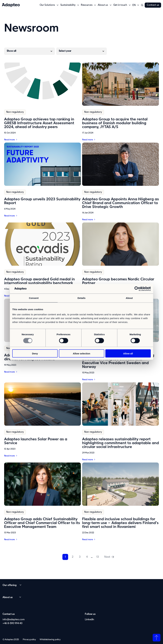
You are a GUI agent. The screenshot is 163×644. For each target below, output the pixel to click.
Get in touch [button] (120, 5)
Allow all (128, 353)
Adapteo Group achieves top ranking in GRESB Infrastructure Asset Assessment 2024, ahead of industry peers (39, 123)
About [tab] (129, 298)
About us (8, 597)
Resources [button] (87, 5)
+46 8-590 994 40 (12, 623)
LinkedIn (89, 620)
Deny (35, 353)
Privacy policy (29, 640)
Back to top (157, 638)
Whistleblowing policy (50, 640)
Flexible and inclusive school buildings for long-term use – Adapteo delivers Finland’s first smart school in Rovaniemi (120, 523)
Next (107, 557)
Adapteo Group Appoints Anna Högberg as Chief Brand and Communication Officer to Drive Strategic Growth (120, 203)
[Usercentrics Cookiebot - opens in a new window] (137, 289)
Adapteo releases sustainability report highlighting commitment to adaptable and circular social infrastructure (120, 443)
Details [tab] (81, 298)
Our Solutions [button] (47, 5)
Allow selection (81, 353)
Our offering (10, 585)
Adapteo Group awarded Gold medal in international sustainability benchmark (39, 281)
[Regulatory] (30, 52)
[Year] (82, 51)
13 (97, 557)
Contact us (153, 5)
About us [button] (103, 5)
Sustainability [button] (68, 5)
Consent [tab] (34, 298)
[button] (134, 5)
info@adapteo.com (13, 620)
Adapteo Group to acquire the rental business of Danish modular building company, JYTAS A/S (115, 123)
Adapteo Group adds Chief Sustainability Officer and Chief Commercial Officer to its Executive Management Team (42, 523)
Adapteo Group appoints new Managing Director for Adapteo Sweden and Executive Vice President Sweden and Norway (118, 361)
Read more (9, 140)
